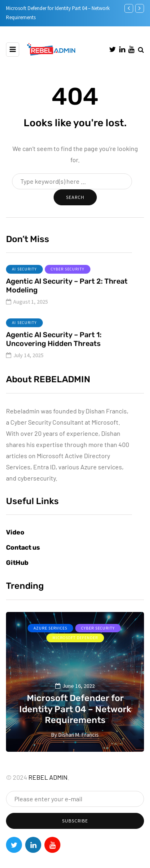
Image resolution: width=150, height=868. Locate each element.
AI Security (24, 279)
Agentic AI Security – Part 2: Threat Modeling (67, 295)
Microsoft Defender (75, 638)
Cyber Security (68, 279)
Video (15, 532)
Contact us (23, 547)
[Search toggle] (141, 49)
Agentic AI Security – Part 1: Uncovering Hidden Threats (54, 349)
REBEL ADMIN (48, 777)
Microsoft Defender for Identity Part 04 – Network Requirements (75, 709)
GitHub (17, 563)
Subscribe (75, 821)
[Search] (72, 181)
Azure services (50, 628)
